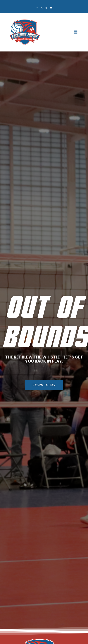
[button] (76, 32)
